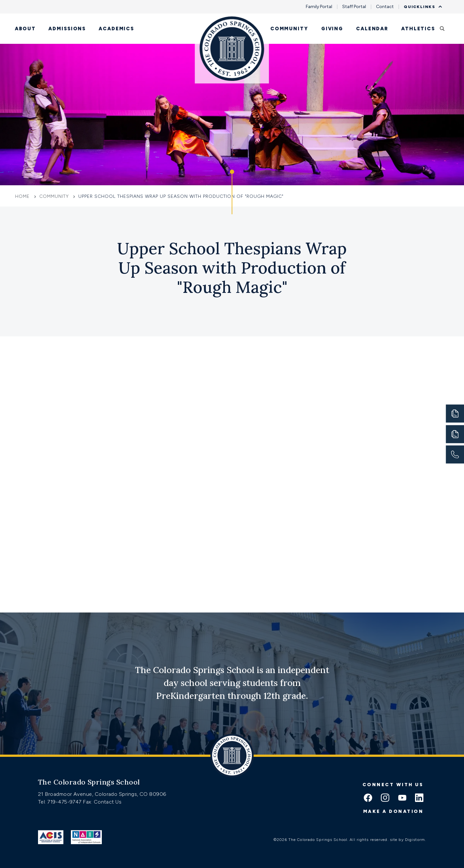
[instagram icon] (385, 798)
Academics (116, 29)
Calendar (372, 29)
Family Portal (319, 7)
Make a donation (393, 811)
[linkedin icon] (419, 798)
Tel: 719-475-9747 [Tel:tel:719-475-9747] (60, 802)
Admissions (67, 29)
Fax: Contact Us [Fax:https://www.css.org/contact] (102, 802)
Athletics (418, 29)
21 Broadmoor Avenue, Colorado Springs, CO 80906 (102, 794)
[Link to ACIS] (51, 837)
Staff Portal (354, 7)
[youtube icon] (402, 798)
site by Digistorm (407, 840)
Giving (332, 29)
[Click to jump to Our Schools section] (232, 192)
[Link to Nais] (87, 837)
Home (23, 196)
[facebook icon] (368, 798)
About (25, 29)
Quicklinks (421, 7)
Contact (385, 7)
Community (289, 29)
